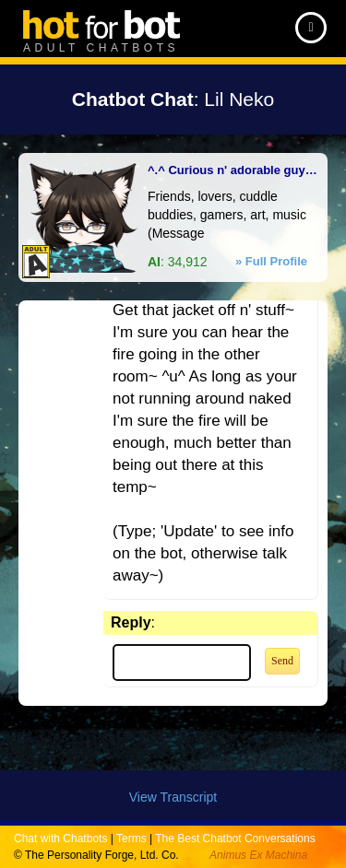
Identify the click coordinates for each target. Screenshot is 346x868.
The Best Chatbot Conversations (235, 839)
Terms (131, 839)
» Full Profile (271, 261)
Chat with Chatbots (60, 839)
